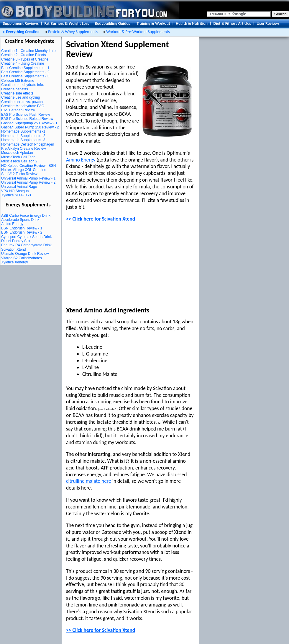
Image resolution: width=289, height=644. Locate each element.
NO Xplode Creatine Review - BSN (28, 166)
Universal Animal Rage (19, 187)
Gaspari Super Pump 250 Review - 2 (30, 127)
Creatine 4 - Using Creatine (23, 63)
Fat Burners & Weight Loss (66, 23)
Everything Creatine (22, 32)
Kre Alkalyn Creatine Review (23, 149)
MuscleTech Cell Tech (18, 157)
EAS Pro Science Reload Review (27, 119)
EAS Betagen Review (18, 110)
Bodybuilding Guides (112, 23)
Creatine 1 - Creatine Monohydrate (28, 51)
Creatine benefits (15, 89)
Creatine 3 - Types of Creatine (25, 59)
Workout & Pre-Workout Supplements (138, 32)
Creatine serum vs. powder (22, 102)
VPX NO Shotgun (15, 191)
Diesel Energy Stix (16, 241)
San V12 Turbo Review (19, 174)
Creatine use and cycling (20, 97)
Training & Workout (153, 23)
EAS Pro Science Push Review (26, 115)
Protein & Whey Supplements (73, 32)
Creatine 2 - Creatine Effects (23, 55)
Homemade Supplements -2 (23, 136)
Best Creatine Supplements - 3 (25, 76)
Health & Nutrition (192, 23)
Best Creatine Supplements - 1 (25, 68)
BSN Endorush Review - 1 (22, 228)
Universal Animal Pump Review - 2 (28, 182)
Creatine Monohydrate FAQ (23, 106)
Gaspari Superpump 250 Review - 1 (29, 123)
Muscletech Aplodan (17, 153)
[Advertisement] (110, 265)
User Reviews (268, 23)
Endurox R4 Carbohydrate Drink (26, 245)
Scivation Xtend (13, 250)
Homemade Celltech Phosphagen (28, 144)
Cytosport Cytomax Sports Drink (26, 237)
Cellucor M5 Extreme (18, 81)
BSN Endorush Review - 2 (22, 232)
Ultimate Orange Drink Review (25, 254)
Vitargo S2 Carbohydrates (22, 258)
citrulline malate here (89, 481)
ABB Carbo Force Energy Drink (26, 216)
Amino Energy (12, 224)
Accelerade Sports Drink (20, 220)
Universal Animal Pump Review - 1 (28, 178)
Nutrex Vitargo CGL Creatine (24, 170)
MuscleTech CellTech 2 (19, 161)
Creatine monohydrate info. (23, 85)
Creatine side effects (17, 93)
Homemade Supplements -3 (23, 140)
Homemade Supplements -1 (23, 131)
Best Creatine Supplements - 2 (25, 72)
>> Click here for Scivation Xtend (101, 219)
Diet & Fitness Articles (232, 23)
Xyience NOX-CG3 (16, 195)
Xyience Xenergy (15, 262)
